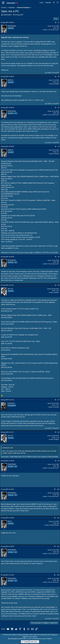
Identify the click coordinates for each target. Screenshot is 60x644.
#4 (59, 146)
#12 (58, 546)
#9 (59, 461)
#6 (59, 285)
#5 (59, 257)
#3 (59, 108)
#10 (58, 489)
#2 (59, 77)
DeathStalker (7, 15)
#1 (59, 22)
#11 (58, 518)
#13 (58, 575)
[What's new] (54, 3)
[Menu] (3, 3)
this (4, 533)
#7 (59, 400)
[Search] (58, 3)
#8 (59, 432)
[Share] (55, 23)
